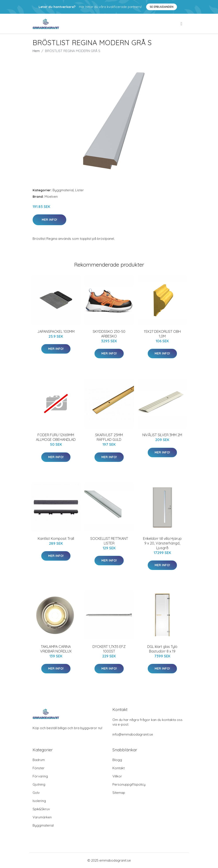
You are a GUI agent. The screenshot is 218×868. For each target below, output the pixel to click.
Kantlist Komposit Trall (56, 539)
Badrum (39, 760)
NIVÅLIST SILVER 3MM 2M (162, 435)
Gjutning (39, 784)
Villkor (117, 776)
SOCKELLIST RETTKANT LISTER (109, 541)
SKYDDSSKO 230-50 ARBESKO (109, 334)
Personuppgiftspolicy (129, 784)
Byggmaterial (63, 190)
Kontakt (119, 768)
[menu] (182, 24)
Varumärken (42, 817)
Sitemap (119, 793)
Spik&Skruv (41, 809)
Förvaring (40, 776)
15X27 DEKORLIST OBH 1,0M (162, 334)
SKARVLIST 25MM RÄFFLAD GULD (109, 437)
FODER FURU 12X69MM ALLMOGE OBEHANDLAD (56, 437)
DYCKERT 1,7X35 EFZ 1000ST (109, 649)
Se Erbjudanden (162, 7)
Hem (36, 51)
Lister (80, 190)
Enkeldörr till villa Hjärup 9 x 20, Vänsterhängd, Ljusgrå (162, 543)
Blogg (117, 760)
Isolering (39, 801)
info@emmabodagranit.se (133, 734)
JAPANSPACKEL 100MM (56, 331)
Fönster (39, 768)
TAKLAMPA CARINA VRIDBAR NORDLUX (56, 649)
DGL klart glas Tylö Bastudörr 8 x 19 (162, 649)
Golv (36, 793)
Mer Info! (49, 220)
